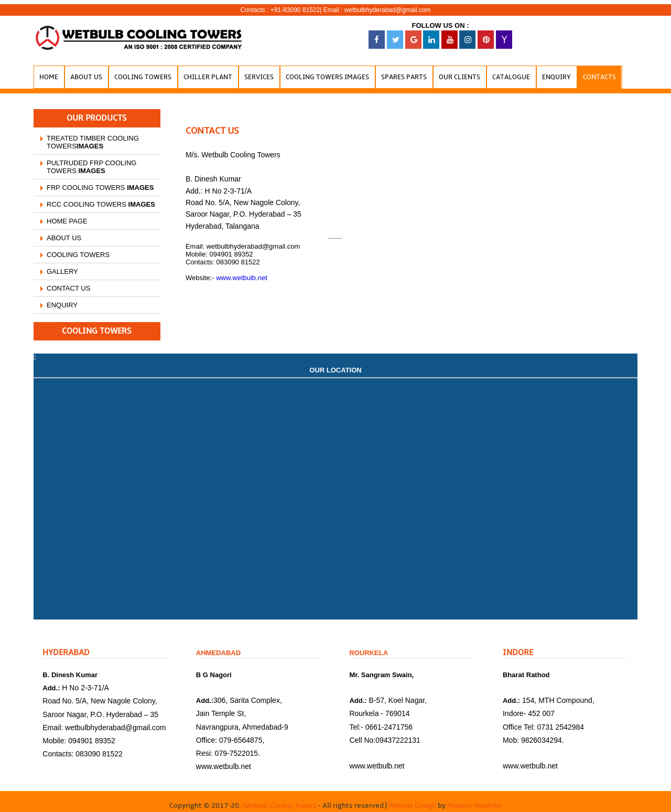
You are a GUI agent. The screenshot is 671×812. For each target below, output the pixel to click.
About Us (86, 77)
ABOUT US (64, 238)
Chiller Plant (208, 77)
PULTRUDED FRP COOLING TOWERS (91, 167)
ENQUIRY (62, 305)
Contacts (599, 77)
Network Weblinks (474, 805)
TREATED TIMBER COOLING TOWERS (93, 142)
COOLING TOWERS (78, 255)
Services (259, 77)
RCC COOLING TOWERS (101, 204)
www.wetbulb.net (242, 278)
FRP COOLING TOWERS (100, 188)
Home (49, 77)
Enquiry (556, 77)
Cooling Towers (143, 77)
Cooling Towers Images (327, 77)
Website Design (412, 805)
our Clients (459, 77)
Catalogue (511, 77)
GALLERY (62, 271)
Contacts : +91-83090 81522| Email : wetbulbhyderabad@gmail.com (335, 10)
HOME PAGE (67, 221)
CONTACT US (68, 288)
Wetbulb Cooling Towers (280, 805)
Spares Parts (404, 77)
